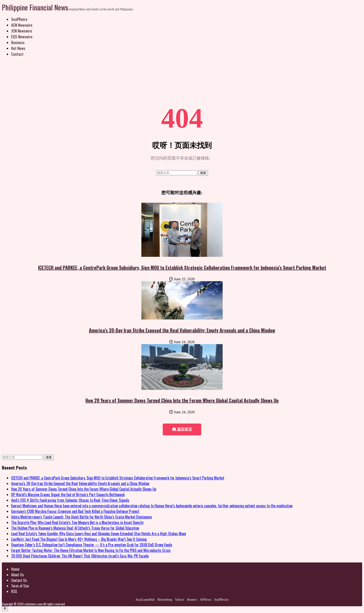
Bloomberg (165, 600)
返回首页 (182, 429)
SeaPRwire (19, 19)
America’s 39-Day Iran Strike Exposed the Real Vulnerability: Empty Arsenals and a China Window (182, 330)
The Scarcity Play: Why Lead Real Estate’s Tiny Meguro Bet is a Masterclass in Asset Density (77, 522)
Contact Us (19, 580)
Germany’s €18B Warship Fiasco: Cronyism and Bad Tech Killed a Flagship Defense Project (75, 511)
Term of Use (20, 586)
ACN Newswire (22, 25)
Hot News (18, 48)
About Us (18, 575)
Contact (17, 54)
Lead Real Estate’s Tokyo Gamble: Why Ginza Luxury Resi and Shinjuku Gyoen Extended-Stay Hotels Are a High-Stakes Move (99, 534)
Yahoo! (180, 600)
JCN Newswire (22, 31)
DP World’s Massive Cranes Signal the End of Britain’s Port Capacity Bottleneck (68, 495)
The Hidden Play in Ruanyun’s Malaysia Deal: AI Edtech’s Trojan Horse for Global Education (75, 528)
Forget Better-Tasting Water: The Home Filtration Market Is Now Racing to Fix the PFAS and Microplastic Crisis (91, 550)
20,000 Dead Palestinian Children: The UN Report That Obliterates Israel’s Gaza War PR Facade (80, 556)
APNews (206, 600)
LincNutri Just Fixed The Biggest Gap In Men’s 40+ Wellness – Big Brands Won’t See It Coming (79, 539)
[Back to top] (5, 609)
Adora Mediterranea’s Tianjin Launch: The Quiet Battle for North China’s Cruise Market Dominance (81, 517)
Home (15, 569)
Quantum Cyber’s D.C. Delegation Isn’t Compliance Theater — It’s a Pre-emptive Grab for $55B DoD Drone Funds (92, 545)
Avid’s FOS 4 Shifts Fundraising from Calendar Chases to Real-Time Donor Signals (70, 500)
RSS (14, 591)
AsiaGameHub (145, 600)
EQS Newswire (22, 37)
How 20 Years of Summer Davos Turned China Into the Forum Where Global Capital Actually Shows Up (182, 400)
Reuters (192, 600)
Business (18, 42)
